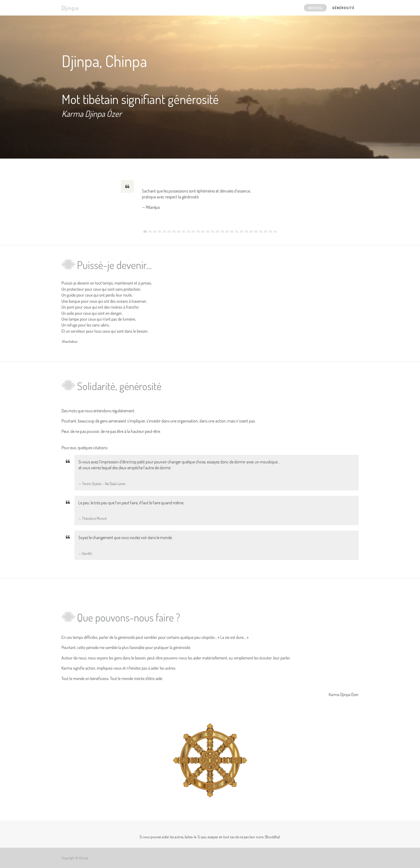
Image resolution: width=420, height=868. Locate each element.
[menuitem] (315, 8)
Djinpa (70, 8)
